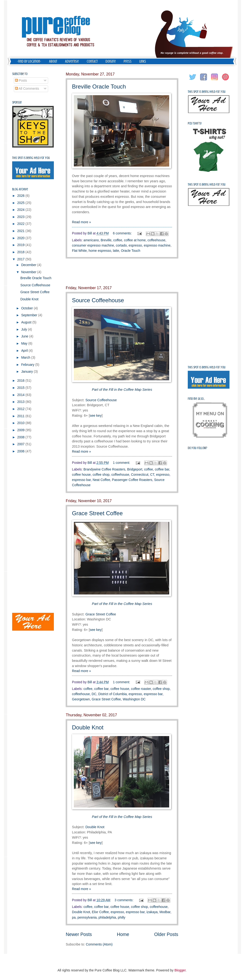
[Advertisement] (122, 272)
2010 (21, 423)
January (28, 372)
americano (91, 240)
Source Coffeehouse (98, 300)
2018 (21, 252)
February (28, 365)
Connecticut (140, 475)
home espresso (100, 251)
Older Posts (166, 934)
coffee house (81, 475)
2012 (21, 409)
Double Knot (88, 727)
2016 (21, 381)
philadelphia (107, 918)
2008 (21, 437)
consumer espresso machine (93, 245)
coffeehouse (156, 240)
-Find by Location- (29, 61)
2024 (21, 210)
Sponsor (17, 102)
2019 (21, 245)
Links (143, 61)
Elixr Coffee (100, 912)
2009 (21, 430)
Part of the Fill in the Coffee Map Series (122, 604)
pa (74, 918)
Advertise (72, 61)
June (25, 336)
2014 (21, 395)
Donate (111, 61)
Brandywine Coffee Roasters (104, 469)
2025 (21, 203)
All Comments (27, 89)
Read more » (81, 222)
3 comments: (125, 900)
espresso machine (157, 245)
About (53, 61)
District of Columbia (112, 694)
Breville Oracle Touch (99, 87)
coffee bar (162, 469)
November (29, 272)
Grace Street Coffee (97, 513)
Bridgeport (135, 469)
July (25, 329)
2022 (21, 224)
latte (116, 251)
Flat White (79, 251)
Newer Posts (79, 934)
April (25, 351)
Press (128, 61)
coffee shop (101, 475)
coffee (118, 240)
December (29, 265)
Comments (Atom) (99, 944)
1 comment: (122, 463)
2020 (21, 238)
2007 (21, 444)
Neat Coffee (101, 480)
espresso (135, 245)
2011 (21, 416)
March (26, 358)
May (25, 344)
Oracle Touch (131, 251)
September (30, 315)
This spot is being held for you (31, 158)
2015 (21, 388)
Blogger (180, 970)
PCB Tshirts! (195, 123)
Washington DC (134, 699)
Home (123, 934)
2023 (21, 217)
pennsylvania (87, 918)
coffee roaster (141, 689)
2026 (21, 196)
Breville (106, 240)
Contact (92, 61)
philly (122, 918)
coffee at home (135, 240)
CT (152, 475)
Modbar (165, 912)
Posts (21, 81)
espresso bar (81, 480)
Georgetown (81, 699)
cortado (121, 245)
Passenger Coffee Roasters (132, 480)
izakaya (152, 912)
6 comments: (123, 233)
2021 (21, 231)
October (28, 308)
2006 (21, 451)
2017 (21, 259)
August (27, 322)
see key (96, 416)
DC (94, 694)
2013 (21, 402)
